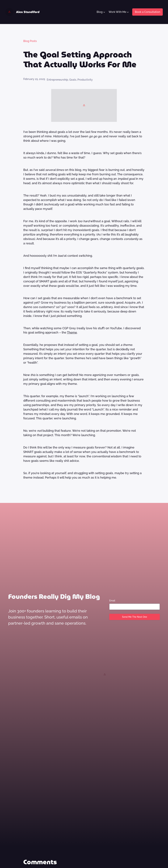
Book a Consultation (147, 12)
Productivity (85, 80)
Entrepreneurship (57, 80)
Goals (73, 80)
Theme (72, 332)
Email (112, 601)
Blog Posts (30, 41)
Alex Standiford (28, 12)
